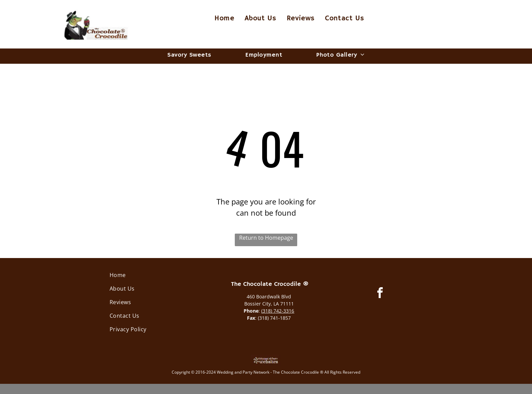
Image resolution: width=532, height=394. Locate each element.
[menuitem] (224, 19)
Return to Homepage (266, 238)
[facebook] (380, 294)
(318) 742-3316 (278, 311)
